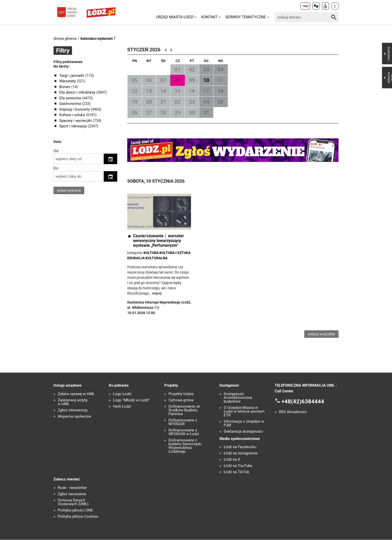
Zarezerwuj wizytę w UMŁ (73, 402)
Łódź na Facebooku (240, 448)
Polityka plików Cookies (78, 517)
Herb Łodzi (122, 407)
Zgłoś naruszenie (72, 494)
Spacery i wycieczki (76, 121)
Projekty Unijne (181, 394)
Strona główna (65, 39)
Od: (56, 151)
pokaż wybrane (69, 190)
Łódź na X (232, 460)
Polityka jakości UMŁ (75, 511)
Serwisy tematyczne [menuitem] (246, 17)
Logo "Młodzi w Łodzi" (131, 400)
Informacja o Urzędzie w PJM (244, 424)
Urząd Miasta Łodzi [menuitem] (175, 17)
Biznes (65, 87)
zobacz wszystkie (321, 334)
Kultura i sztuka (73, 115)
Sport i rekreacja (73, 126)
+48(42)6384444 (303, 402)
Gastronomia (71, 104)
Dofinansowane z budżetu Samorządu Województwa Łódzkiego (185, 446)
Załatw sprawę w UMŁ (76, 394)
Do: (56, 168)
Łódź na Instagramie (241, 454)
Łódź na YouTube (238, 466)
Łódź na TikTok (236, 473)
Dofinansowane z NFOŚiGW (183, 422)
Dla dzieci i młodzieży (78, 92)
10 (206, 80)
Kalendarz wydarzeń (97, 39)
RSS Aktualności (293, 413)
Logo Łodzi (122, 394)
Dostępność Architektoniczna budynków (238, 398)
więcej (157, 293)
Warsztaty (68, 81)
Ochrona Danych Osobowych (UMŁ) (73, 502)
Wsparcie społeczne (74, 417)
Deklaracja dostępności (243, 432)
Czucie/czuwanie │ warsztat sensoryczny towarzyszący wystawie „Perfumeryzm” (158, 241)
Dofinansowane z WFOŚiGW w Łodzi (184, 432)
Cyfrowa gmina (181, 400)
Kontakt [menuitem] (209, 17)
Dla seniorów (71, 98)
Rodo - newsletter (72, 488)
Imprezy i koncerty (75, 109)
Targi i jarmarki (72, 76)
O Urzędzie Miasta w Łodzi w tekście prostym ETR (244, 412)
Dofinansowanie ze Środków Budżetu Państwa (184, 411)
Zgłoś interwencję (73, 411)
